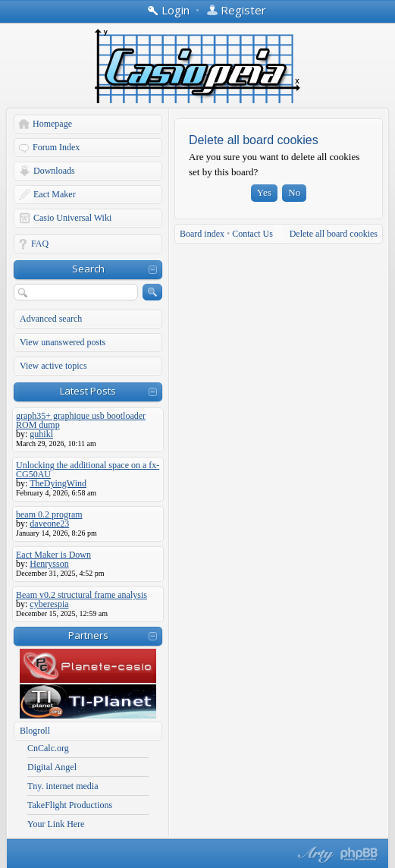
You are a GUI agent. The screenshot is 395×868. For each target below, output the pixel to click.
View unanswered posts (63, 342)
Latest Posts (88, 391)
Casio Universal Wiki (72, 218)
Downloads (54, 171)
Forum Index (56, 147)
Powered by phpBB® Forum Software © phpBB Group (359, 854)
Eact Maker (55, 194)
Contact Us (252, 234)
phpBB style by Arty (314, 854)
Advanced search (51, 319)
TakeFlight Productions (70, 805)
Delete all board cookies (334, 234)
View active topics (53, 366)
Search (88, 269)
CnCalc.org (48, 748)
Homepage (52, 124)
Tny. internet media (63, 786)
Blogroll (35, 731)
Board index (202, 234)
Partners (88, 635)
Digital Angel (52, 767)
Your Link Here (56, 824)
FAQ (40, 244)
